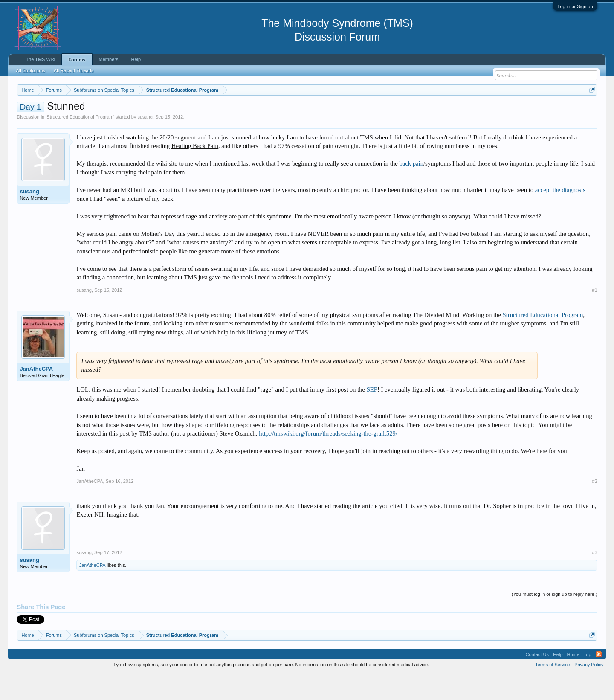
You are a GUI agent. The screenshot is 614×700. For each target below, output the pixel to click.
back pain (411, 189)
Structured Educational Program (80, 142)
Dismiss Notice (590, 110)
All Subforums (30, 70)
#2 (594, 507)
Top (588, 680)
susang (145, 142)
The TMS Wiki (40, 59)
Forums (77, 60)
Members (109, 59)
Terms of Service (553, 691)
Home (573, 680)
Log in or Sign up (575, 6)
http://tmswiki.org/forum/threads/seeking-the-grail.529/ (328, 459)
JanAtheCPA (36, 394)
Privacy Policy (589, 691)
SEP (372, 415)
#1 (594, 316)
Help (136, 59)
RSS (599, 680)
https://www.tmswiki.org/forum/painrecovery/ (407, 110)
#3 (594, 578)
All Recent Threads (74, 70)
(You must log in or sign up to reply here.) (555, 620)
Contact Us (537, 680)
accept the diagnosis (560, 215)
